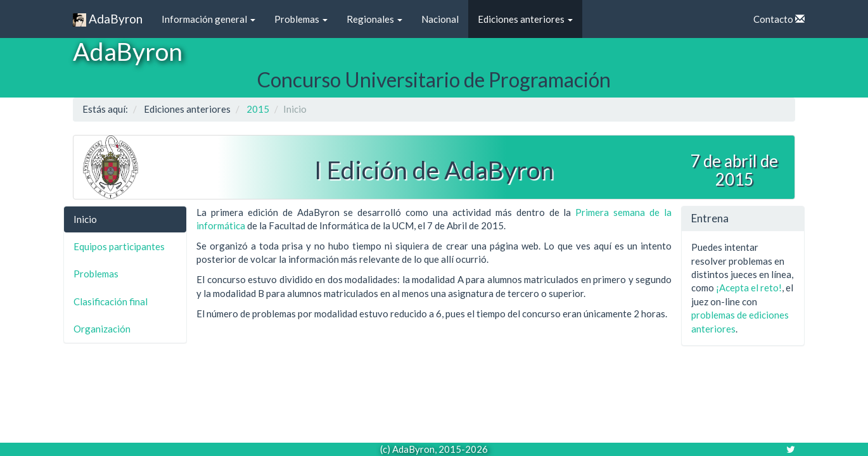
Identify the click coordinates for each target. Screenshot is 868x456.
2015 (258, 109)
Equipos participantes (119, 246)
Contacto (779, 19)
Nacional (440, 19)
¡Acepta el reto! (749, 288)
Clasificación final (111, 301)
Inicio (85, 219)
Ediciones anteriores (525, 19)
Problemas (301, 19)
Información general (208, 19)
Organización (102, 329)
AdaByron (108, 19)
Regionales (374, 19)
